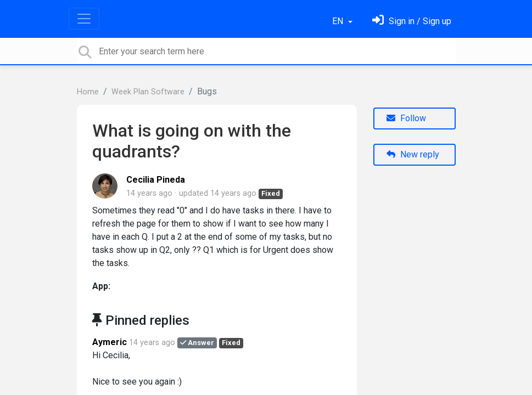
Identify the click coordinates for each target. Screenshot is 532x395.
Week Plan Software (148, 92)
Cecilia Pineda (156, 180)
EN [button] (339, 21)
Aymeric (110, 342)
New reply (413, 154)
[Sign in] (412, 21)
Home (88, 92)
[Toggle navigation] (84, 19)
